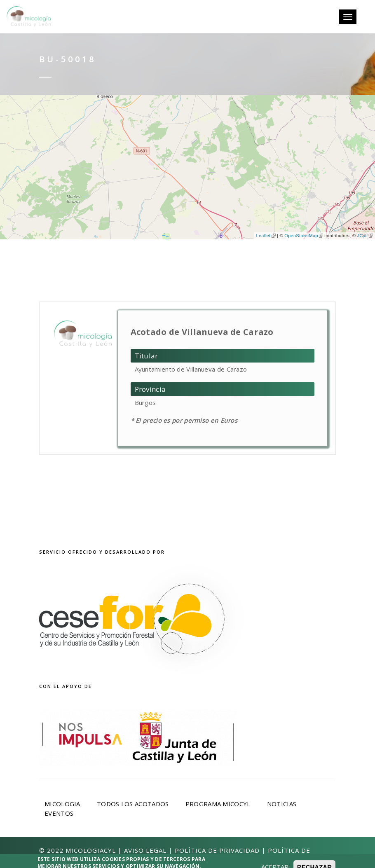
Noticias (282, 804)
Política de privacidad (217, 850)
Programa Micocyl (218, 804)
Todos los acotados (133, 804)
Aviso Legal (145, 850)
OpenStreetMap (304, 236)
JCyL (365, 236)
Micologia (62, 804)
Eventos (59, 813)
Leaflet (266, 236)
